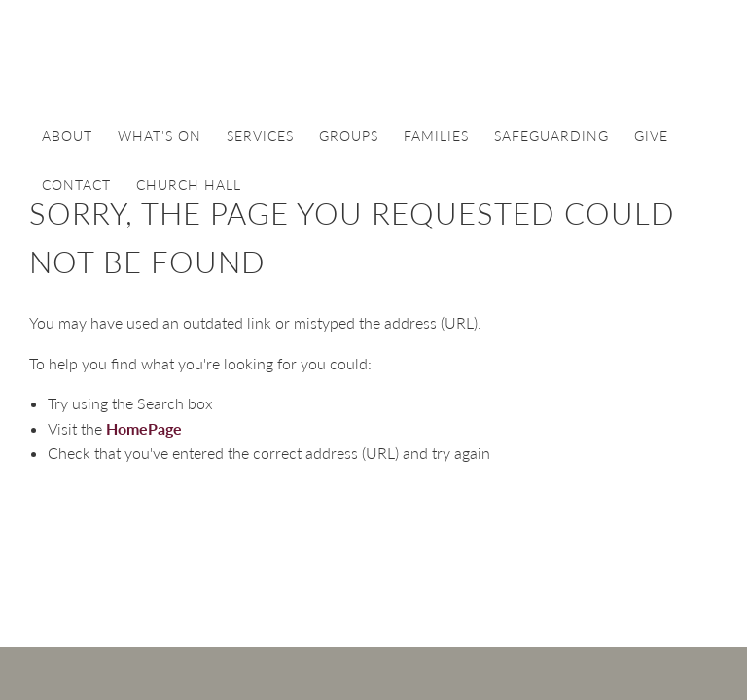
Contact (76, 184)
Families (436, 136)
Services (260, 136)
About (67, 136)
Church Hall (189, 184)
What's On (160, 136)
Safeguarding (551, 136)
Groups (349, 136)
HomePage (144, 428)
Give (651, 136)
